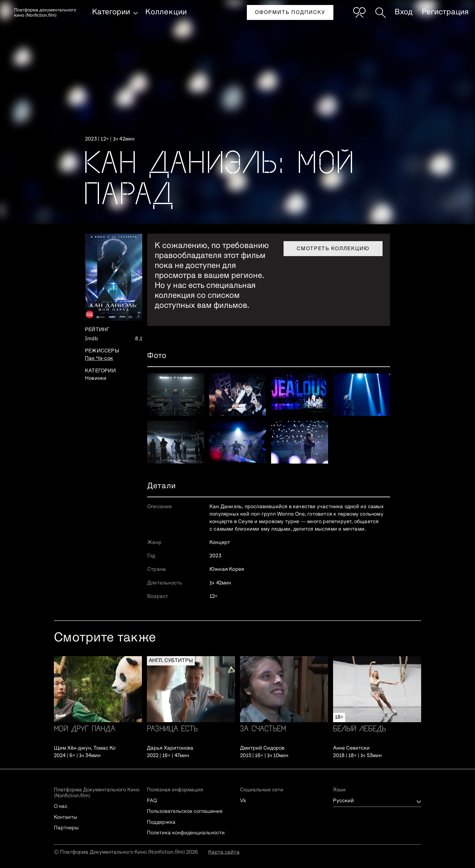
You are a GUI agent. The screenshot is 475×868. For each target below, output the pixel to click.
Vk (243, 801)
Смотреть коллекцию (333, 249)
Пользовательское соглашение (185, 812)
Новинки (96, 379)
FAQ (152, 801)
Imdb (92, 339)
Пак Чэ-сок (99, 359)
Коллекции (166, 12)
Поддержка (161, 823)
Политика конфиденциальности (186, 833)
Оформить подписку (290, 13)
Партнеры (66, 828)
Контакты (66, 818)
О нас (61, 807)
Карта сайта (224, 852)
